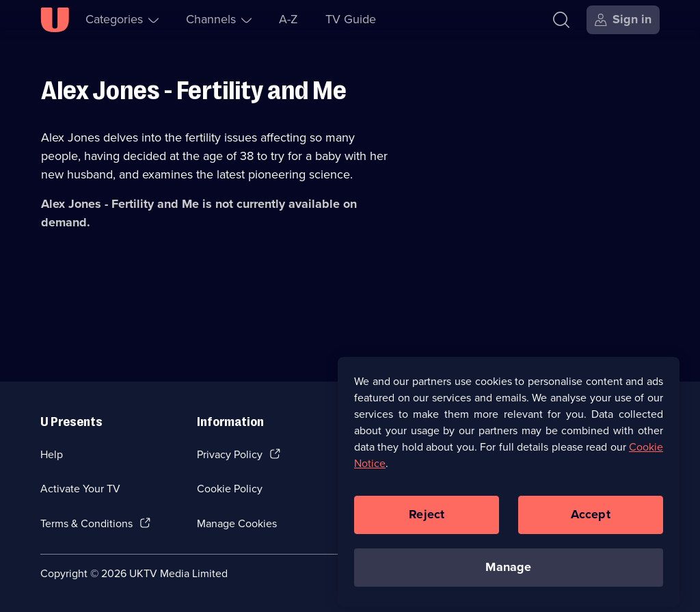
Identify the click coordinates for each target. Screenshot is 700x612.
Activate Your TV (80, 489)
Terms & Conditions (86, 523)
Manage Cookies (237, 523)
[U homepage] (55, 20)
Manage (508, 572)
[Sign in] (623, 20)
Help (52, 454)
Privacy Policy (230, 454)
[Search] (561, 20)
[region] (509, 487)
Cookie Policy (230, 489)
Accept (591, 520)
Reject (427, 520)
